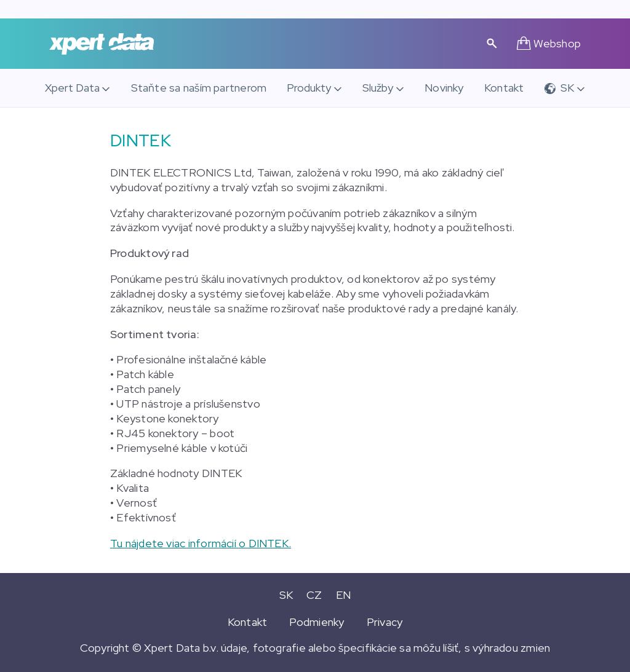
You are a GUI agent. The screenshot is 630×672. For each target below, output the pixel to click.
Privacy (385, 622)
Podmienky (317, 622)
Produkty (309, 88)
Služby (378, 88)
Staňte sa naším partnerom (199, 88)
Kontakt (504, 88)
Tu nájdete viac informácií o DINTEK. (201, 543)
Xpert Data (72, 88)
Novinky (444, 88)
